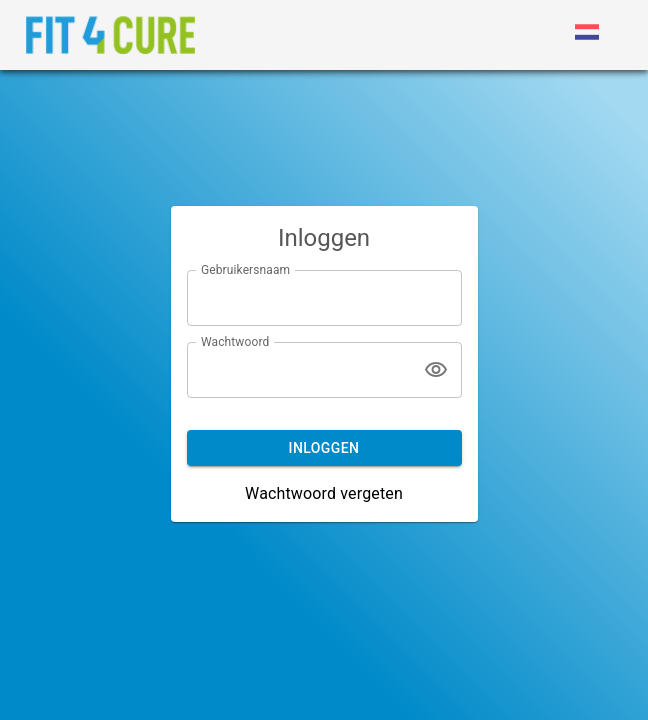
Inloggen (324, 448)
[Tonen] (436, 370)
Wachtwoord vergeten (324, 493)
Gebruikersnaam (245, 269)
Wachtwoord (235, 341)
